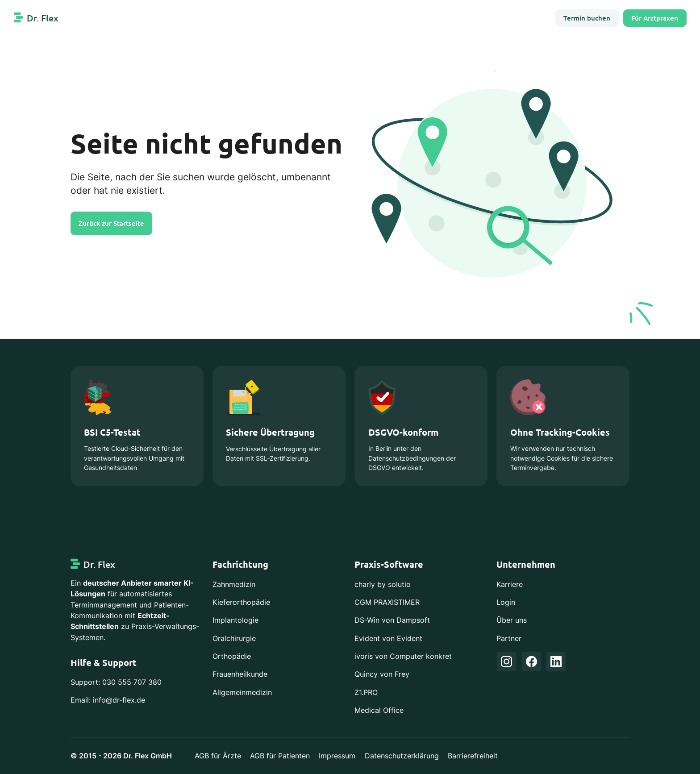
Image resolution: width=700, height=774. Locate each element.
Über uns (512, 620)
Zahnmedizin (234, 584)
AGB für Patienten (280, 756)
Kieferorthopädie (241, 602)
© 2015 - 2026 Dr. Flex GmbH (121, 756)
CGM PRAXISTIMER (387, 602)
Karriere (510, 584)
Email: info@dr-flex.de (108, 700)
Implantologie (235, 620)
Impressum (337, 756)
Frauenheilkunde (240, 674)
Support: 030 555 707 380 (116, 682)
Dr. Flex (43, 18)
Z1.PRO (366, 692)
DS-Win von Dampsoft (392, 620)
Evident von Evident (388, 638)
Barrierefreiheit (473, 756)
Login (506, 602)
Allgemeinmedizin (242, 692)
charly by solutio (383, 584)
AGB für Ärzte (218, 756)
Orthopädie (232, 656)
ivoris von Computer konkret (403, 656)
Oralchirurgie (234, 638)
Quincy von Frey (382, 674)
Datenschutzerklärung (402, 756)
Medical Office (379, 710)
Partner (509, 638)
